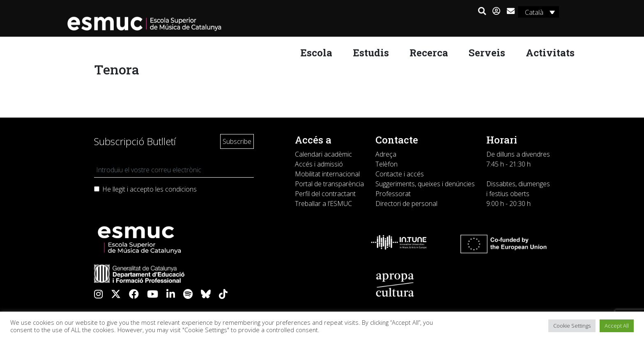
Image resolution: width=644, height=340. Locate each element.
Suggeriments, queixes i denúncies (425, 184)
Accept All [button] (617, 326)
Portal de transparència (329, 184)
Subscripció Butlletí (135, 141)
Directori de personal (406, 204)
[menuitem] (538, 12)
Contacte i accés (400, 174)
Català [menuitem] (533, 12)
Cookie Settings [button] (572, 326)
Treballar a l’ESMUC (323, 204)
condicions (181, 189)
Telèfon (386, 164)
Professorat (393, 194)
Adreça (386, 154)
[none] (538, 12)
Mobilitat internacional (327, 174)
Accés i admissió (319, 164)
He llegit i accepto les (149, 189)
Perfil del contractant (325, 194)
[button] (482, 12)
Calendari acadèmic (323, 154)
